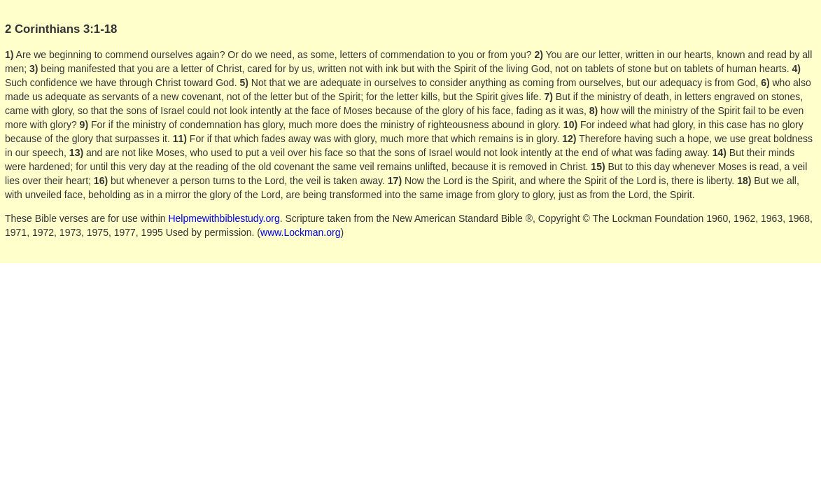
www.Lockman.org (300, 232)
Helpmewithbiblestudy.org (224, 218)
